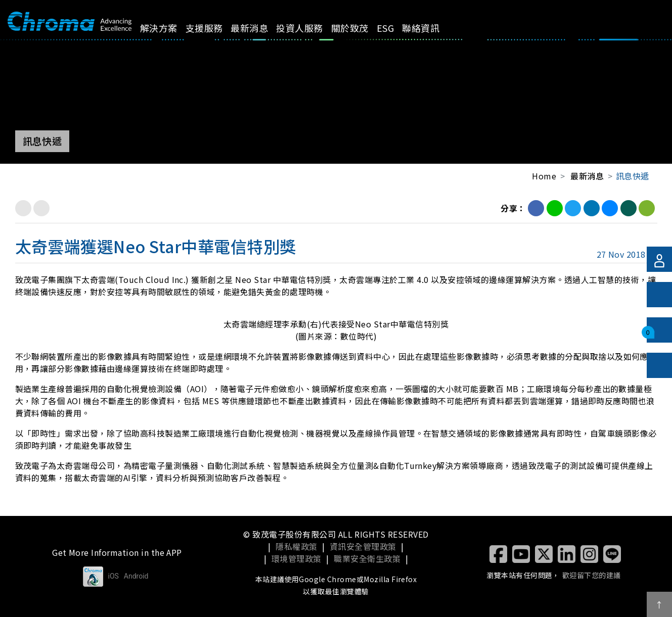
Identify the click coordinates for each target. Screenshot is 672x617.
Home (544, 176)
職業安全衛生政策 (367, 558)
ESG (396, 28)
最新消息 (261, 28)
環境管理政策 (297, 558)
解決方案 (170, 28)
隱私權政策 (296, 546)
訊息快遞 (633, 176)
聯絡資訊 (432, 28)
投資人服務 (311, 28)
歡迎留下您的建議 (592, 575)
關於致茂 (362, 28)
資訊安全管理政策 (363, 546)
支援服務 (215, 28)
